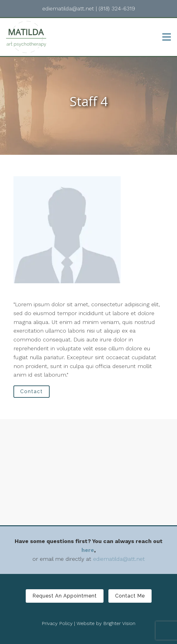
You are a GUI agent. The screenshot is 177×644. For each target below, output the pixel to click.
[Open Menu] (167, 37)
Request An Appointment (65, 596)
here (88, 550)
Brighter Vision (119, 623)
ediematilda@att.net (119, 559)
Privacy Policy (57, 623)
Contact (32, 391)
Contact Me (130, 596)
